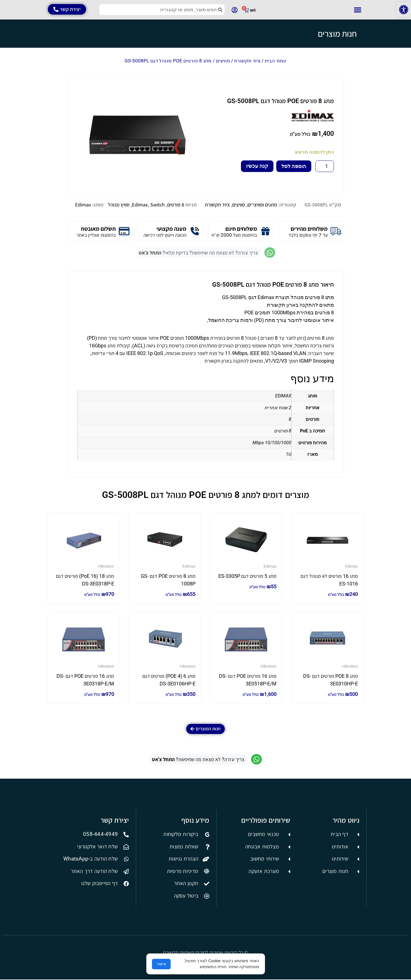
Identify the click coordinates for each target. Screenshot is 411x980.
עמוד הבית (276, 61)
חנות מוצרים (337, 34)
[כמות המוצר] (324, 166)
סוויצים (223, 61)
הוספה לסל (294, 166)
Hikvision (106, 566)
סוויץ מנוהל (119, 205)
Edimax (140, 205)
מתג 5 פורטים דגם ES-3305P (247, 576)
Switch (157, 205)
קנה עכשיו (257, 166)
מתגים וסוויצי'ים (262, 205)
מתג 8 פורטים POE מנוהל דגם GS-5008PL (280, 101)
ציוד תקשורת (247, 61)
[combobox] (162, 10)
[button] (404, 10)
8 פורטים (176, 205)
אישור (161, 964)
